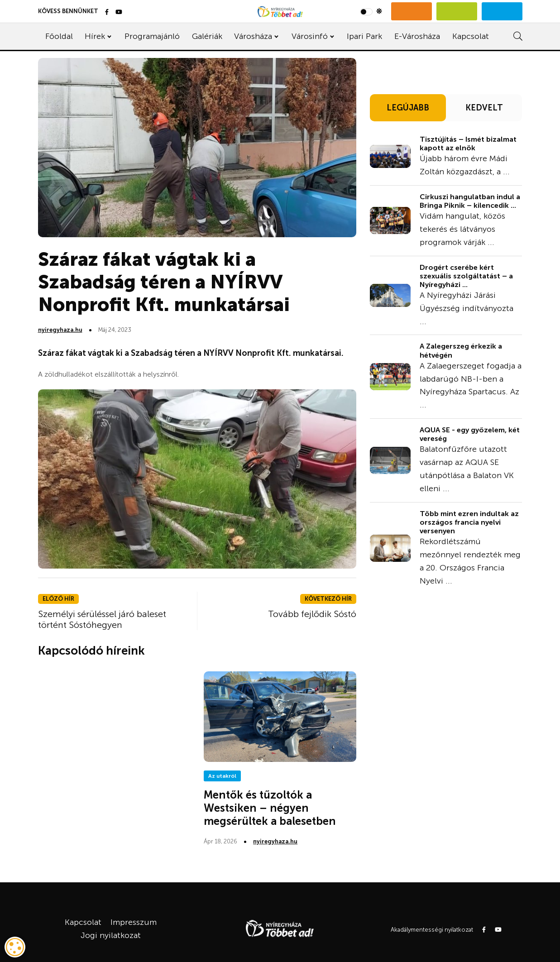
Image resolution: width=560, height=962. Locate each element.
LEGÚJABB (408, 108)
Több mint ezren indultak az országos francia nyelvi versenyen (469, 522)
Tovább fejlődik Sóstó (312, 614)
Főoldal (59, 36)
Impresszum (134, 922)
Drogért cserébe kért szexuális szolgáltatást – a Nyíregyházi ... (466, 276)
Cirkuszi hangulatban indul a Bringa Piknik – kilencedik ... (470, 201)
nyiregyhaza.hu (60, 330)
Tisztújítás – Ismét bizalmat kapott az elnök (468, 144)
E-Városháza (417, 36)
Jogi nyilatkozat (111, 935)
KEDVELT (484, 108)
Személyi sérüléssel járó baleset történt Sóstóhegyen (102, 619)
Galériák (207, 36)
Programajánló (152, 36)
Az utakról (222, 776)
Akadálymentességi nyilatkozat (432, 930)
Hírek (95, 36)
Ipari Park (364, 36)
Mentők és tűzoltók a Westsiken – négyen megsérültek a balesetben (270, 808)
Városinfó (310, 36)
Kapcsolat (471, 36)
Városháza (253, 36)
